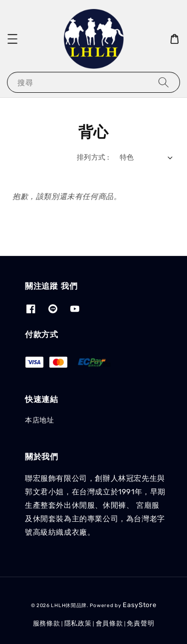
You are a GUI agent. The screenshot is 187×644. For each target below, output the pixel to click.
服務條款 (47, 623)
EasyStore (139, 605)
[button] (12, 39)
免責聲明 (140, 623)
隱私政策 (78, 623)
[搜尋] (164, 82)
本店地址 (39, 420)
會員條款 (109, 623)
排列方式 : (93, 157)
